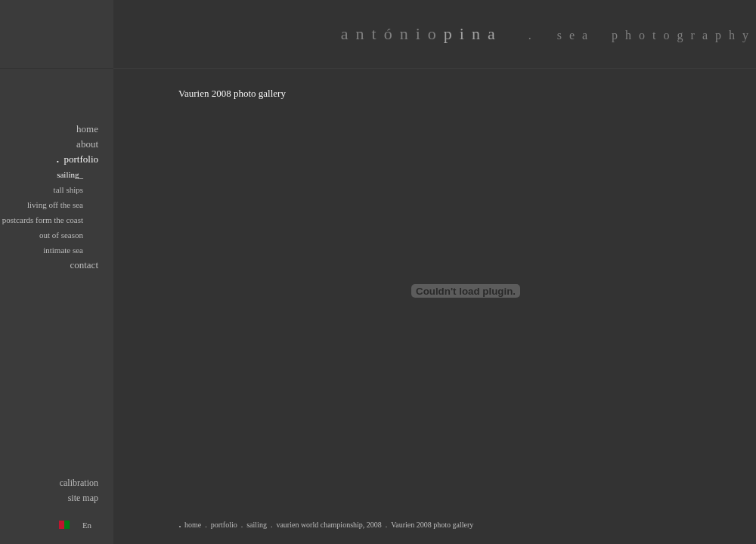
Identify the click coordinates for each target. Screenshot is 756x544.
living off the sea (55, 205)
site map (83, 498)
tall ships (68, 190)
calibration (79, 483)
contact (84, 265)
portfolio (224, 525)
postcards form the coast (43, 220)
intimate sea (63, 250)
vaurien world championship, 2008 (328, 525)
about (87, 144)
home (87, 129)
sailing (257, 525)
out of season (61, 235)
